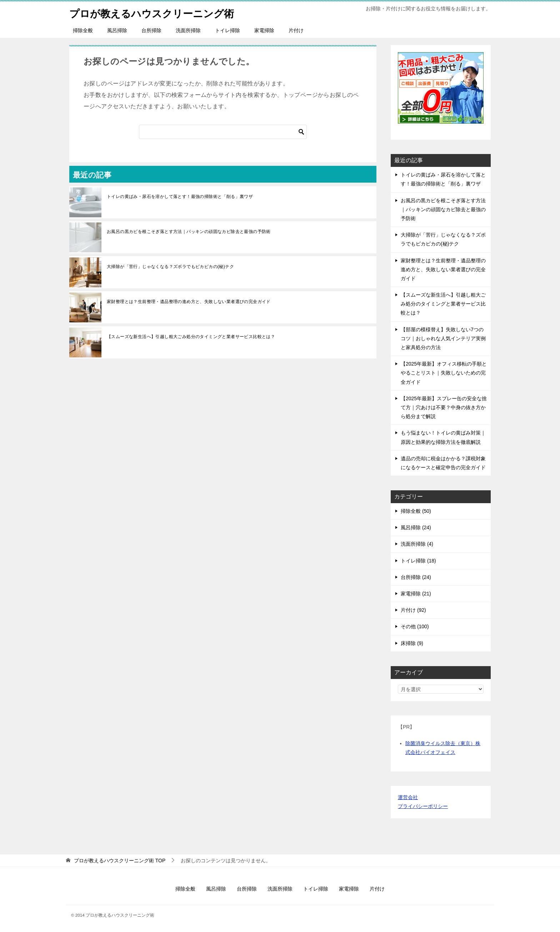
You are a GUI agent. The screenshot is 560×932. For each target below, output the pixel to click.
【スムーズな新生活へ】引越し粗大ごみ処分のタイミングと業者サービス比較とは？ (191, 337)
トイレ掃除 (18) (418, 561)
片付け (296, 30)
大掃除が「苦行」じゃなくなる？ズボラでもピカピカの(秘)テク (170, 267)
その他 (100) (415, 626)
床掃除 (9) (412, 643)
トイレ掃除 (227, 30)
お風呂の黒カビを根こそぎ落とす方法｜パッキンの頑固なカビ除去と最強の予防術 (189, 232)
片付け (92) (413, 610)
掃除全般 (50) (416, 511)
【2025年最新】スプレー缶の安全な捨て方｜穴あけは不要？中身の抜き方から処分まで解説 (444, 407)
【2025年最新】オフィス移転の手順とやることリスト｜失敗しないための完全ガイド (444, 373)
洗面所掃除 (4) (417, 544)
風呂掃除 (117, 30)
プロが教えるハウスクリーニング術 (157, 12)
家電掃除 (264, 30)
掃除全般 (83, 30)
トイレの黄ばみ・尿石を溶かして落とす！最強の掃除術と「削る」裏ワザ (180, 197)
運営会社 (408, 797)
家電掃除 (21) (416, 594)
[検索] (223, 132)
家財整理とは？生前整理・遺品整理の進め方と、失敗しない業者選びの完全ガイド (189, 302)
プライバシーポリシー (423, 806)
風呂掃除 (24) (416, 527)
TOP (120, 861)
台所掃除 (151, 30)
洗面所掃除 (188, 30)
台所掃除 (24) (416, 577)
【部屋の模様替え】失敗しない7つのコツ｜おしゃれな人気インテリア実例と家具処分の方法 (443, 338)
